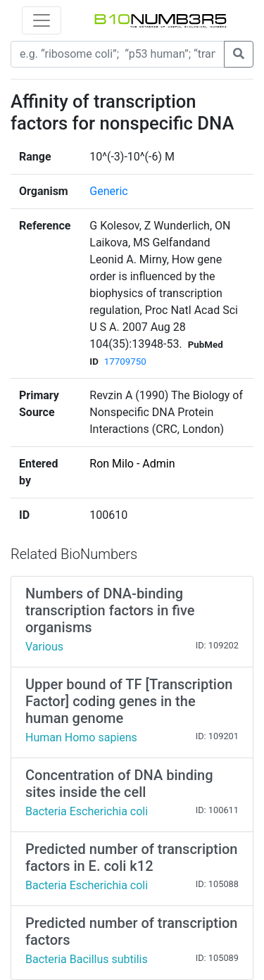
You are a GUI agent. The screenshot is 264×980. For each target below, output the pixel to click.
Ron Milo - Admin (132, 464)
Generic (108, 191)
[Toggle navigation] (42, 20)
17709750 (125, 362)
